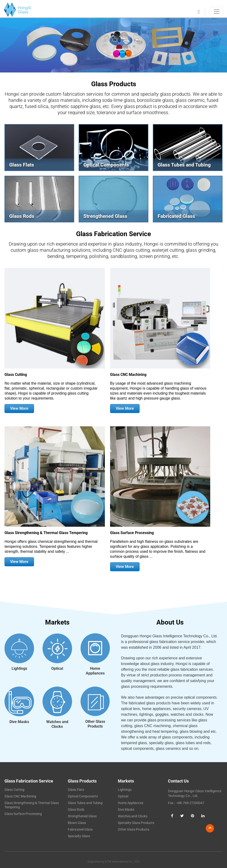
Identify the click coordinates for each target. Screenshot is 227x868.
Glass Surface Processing (132, 533)
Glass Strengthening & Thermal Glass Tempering (46, 533)
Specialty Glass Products (136, 823)
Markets (126, 781)
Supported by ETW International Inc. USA (113, 862)
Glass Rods (76, 810)
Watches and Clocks (133, 816)
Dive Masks (126, 810)
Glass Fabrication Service (113, 234)
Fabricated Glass (80, 829)
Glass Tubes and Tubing (85, 803)
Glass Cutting (16, 375)
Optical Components (83, 796)
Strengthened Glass (82, 816)
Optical (123, 796)
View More (19, 408)
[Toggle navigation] (217, 12)
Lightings (125, 790)
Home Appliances (131, 803)
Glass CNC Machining (128, 375)
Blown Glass (77, 823)
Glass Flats (76, 790)
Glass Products (82, 781)
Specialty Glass (79, 836)
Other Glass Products (134, 829)
